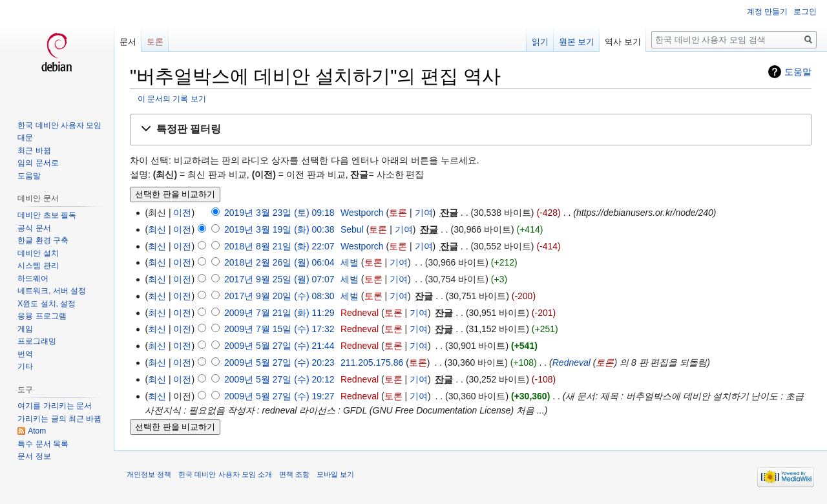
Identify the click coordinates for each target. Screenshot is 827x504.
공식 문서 (34, 228)
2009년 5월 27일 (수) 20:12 (279, 379)
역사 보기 (623, 42)
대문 (25, 138)
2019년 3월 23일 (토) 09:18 (279, 213)
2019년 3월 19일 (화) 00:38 (279, 229)
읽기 (540, 42)
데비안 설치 (38, 253)
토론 (398, 213)
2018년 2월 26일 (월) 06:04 (279, 262)
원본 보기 (577, 42)
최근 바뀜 (34, 151)
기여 (424, 213)
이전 (182, 213)
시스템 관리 (38, 266)
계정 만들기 (767, 12)
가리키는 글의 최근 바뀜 (59, 419)
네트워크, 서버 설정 (52, 291)
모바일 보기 (335, 474)
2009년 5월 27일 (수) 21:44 (279, 346)
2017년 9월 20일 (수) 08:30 (279, 296)
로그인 (805, 12)
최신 (157, 229)
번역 (25, 354)
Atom (37, 431)
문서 (128, 42)
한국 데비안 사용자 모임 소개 (225, 474)
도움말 (798, 72)
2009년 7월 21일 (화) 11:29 (279, 313)
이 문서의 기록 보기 (172, 99)
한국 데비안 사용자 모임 (59, 125)
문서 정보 (34, 456)
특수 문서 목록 (43, 444)
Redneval (571, 362)
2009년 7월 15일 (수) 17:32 (279, 329)
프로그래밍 (37, 341)
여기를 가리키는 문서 (55, 406)
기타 (25, 366)
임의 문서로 (38, 163)
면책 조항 (294, 474)
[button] (471, 130)
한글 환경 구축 (43, 240)
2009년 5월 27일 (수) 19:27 (279, 396)
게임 (25, 329)
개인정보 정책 (149, 474)
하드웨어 (33, 278)
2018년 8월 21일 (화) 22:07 (279, 246)
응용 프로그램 (42, 316)
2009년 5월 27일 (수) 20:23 (279, 362)
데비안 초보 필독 (47, 215)
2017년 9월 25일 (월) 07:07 (279, 279)
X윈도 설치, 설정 (47, 304)
